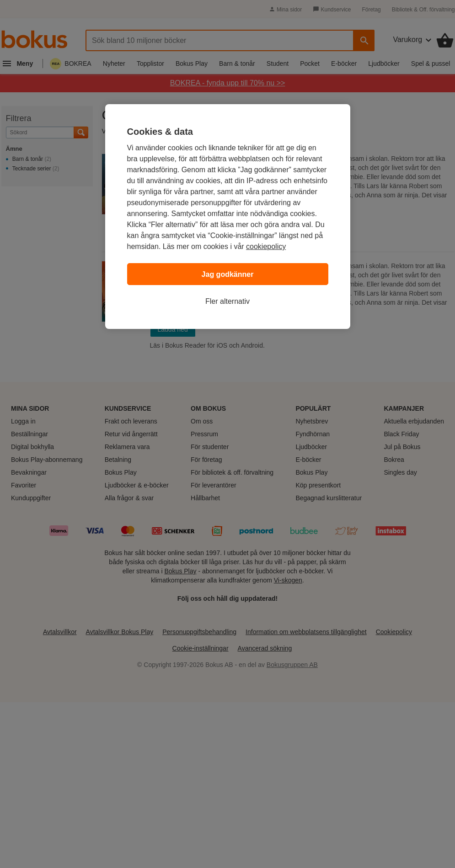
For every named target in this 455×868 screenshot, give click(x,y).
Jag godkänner (228, 274)
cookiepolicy (266, 246)
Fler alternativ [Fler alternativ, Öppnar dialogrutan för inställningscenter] (227, 301)
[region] (228, 217)
